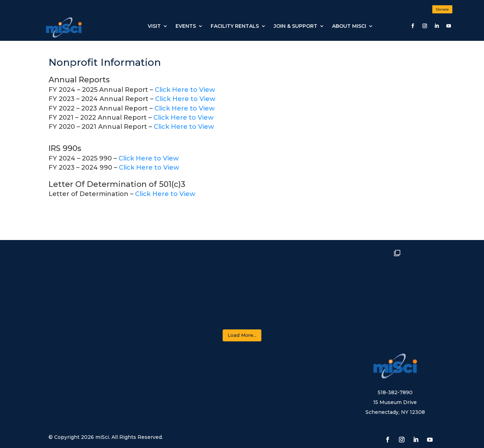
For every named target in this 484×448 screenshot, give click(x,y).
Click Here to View (185, 90)
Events (186, 26)
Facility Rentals (235, 26)
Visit (154, 26)
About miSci (349, 26)
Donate (442, 9)
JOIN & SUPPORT (295, 26)
